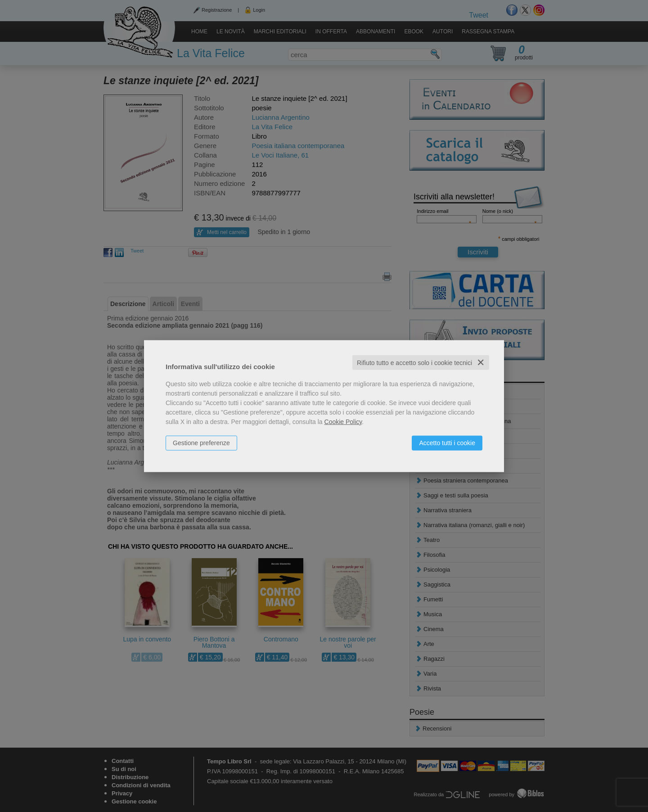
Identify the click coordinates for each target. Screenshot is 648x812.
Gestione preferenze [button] (201, 442)
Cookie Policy (343, 421)
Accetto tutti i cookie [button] (447, 442)
